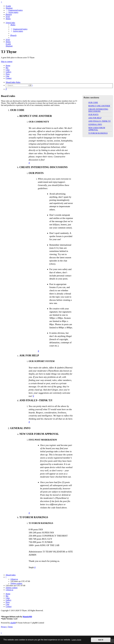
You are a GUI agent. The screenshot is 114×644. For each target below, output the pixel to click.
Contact (9, 78)
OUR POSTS (93, 115)
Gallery (8, 72)
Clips (8, 70)
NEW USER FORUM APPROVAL (97, 129)
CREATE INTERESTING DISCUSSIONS (98, 110)
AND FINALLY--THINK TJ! (99, 121)
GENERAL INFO (95, 124)
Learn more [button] (76, 640)
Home (8, 66)
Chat (7, 76)
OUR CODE (93, 103)
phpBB (13, 623)
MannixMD (27, 617)
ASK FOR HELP (95, 118)
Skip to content (7, 62)
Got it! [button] (101, 640)
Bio (7, 68)
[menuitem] (8, 6)
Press (8, 74)
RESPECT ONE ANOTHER (99, 106)
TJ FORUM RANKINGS (98, 133)
